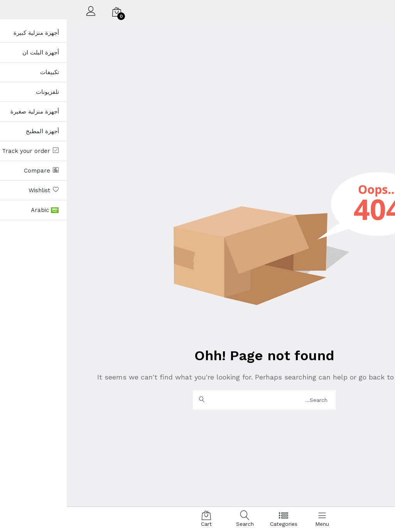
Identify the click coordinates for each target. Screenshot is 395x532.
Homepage (346, 377)
